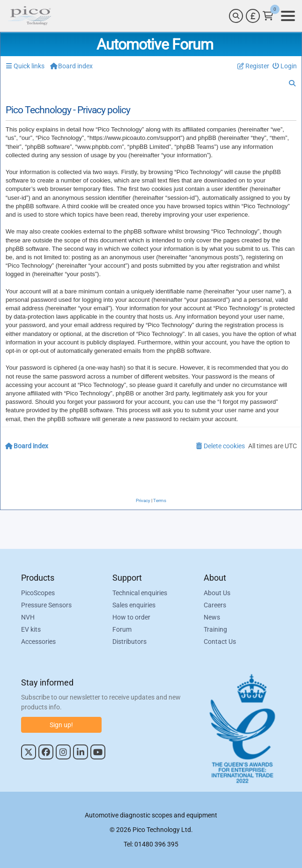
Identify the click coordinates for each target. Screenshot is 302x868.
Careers (215, 605)
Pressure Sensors (46, 605)
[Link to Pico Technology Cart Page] (268, 16)
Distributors (129, 642)
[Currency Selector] (253, 16)
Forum (122, 629)
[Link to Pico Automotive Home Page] (29, 16)
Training (215, 629)
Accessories (38, 642)
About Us (217, 593)
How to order (131, 617)
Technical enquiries (140, 593)
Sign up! (61, 725)
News (212, 617)
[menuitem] (285, 66)
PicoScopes (38, 593)
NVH (28, 617)
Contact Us (220, 642)
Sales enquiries (134, 605)
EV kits (31, 629)
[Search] (236, 16)
